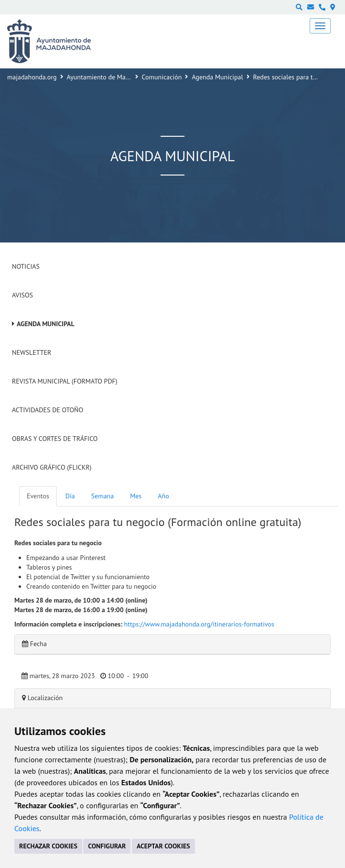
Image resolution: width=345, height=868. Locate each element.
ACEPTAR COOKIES (163, 846)
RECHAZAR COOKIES (48, 846)
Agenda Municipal (217, 77)
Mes (136, 496)
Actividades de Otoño (48, 410)
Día (70, 496)
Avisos (22, 295)
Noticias (26, 266)
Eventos (38, 496)
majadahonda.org (32, 77)
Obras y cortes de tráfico (55, 439)
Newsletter (32, 352)
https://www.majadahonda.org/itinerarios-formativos (199, 624)
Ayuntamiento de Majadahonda (111, 77)
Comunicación (162, 77)
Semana (102, 496)
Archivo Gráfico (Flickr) (52, 467)
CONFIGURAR (107, 846)
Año (163, 496)
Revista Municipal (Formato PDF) (65, 381)
